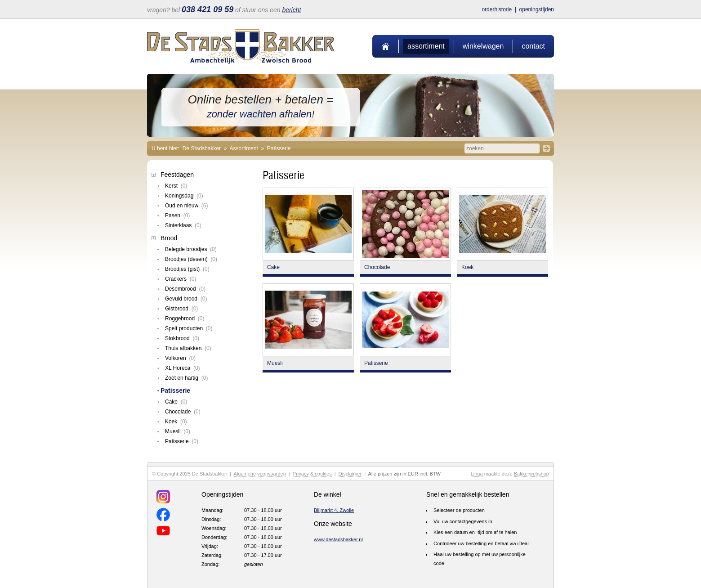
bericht (291, 10)
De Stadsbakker (202, 148)
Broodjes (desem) (191, 259)
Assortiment (426, 46)
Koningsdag (184, 196)
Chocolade (183, 412)
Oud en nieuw (186, 206)
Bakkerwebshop (531, 474)
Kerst (176, 186)
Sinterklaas (183, 225)
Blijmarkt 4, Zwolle (334, 510)
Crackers (181, 279)
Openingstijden (537, 9)
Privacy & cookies (312, 474)
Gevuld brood (186, 299)
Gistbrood (181, 309)
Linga (477, 474)
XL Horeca (183, 368)
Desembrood (185, 289)
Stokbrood (182, 338)
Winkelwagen (483, 46)
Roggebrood (185, 319)
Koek (176, 422)
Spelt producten (189, 328)
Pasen (177, 215)
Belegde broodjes (191, 249)
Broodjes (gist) (187, 269)
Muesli (178, 431)
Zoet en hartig (186, 378)
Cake (176, 402)
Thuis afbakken (188, 348)
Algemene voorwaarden (260, 474)
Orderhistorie (497, 9)
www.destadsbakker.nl (338, 539)
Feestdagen (177, 175)
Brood (169, 238)
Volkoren (180, 358)
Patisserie (175, 391)
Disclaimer (350, 474)
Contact (533, 46)
